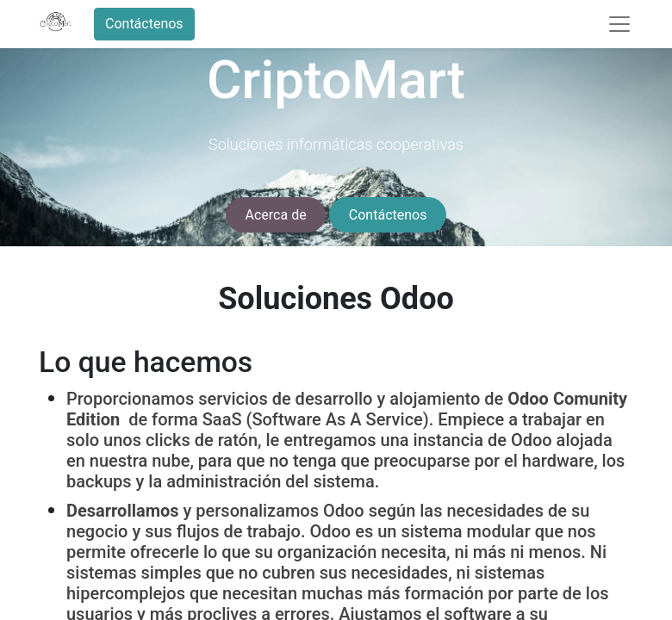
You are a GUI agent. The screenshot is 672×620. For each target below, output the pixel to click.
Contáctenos (144, 24)
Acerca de (276, 215)
